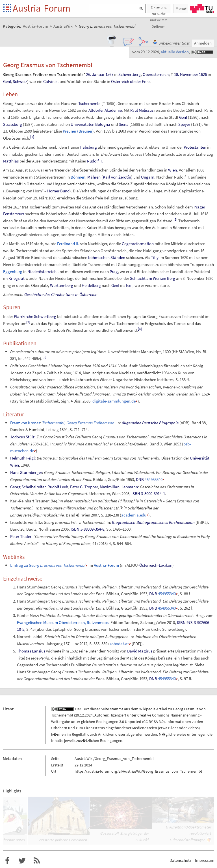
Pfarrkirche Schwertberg (35, 316)
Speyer (184, 124)
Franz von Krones (25, 423)
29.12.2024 (84, 715)
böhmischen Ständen (107, 257)
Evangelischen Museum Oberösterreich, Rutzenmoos (63, 622)
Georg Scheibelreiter (28, 487)
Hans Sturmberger (26, 472)
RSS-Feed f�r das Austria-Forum (37, 861)
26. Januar (95, 74)
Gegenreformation (138, 244)
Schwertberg (130, 74)
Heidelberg (91, 285)
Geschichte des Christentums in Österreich (61, 294)
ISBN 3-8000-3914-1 (148, 494)
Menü (180, 8)
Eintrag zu (48, 565)
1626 (203, 74)
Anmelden (203, 43)
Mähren (94, 177)
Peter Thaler (21, 536)
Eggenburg (13, 272)
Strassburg (13, 124)
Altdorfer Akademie (105, 110)
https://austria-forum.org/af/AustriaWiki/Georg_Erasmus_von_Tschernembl (138, 771)
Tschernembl (89, 103)
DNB (140, 479)
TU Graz (202, 8)
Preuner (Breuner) (78, 131)
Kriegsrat (17, 278)
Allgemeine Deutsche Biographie (150, 423)
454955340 (154, 479)
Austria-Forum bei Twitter (22, 861)
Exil (129, 285)
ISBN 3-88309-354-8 (87, 529)
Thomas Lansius (31, 651)
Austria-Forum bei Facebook (7, 861)
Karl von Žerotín (117, 177)
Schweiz (20, 81)
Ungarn (148, 177)
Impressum (205, 860)
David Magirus (140, 651)
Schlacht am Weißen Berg (153, 278)
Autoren (101, 715)
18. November (186, 74)
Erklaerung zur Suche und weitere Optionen (159, 9)
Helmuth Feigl (22, 458)
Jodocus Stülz (22, 437)
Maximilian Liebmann (119, 487)
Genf (7, 81)
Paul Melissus (142, 110)
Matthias (11, 161)
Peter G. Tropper (84, 487)
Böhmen (78, 177)
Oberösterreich (156, 74)
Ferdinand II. (68, 244)
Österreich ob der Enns (131, 81)
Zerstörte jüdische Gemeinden (63, 840)
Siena (124, 124)
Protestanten (195, 147)
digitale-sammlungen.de (114, 401)
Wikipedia (147, 709)
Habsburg (88, 147)
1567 (109, 74)
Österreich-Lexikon (156, 565)
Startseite (8, 9)
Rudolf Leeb (58, 487)
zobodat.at (119, 644)
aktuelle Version (175, 52)
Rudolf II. (95, 161)
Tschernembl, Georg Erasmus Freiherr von (78, 423)
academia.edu (134, 515)
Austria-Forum (42, 8)
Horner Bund (58, 191)
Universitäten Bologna (90, 124)
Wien (172, 170)
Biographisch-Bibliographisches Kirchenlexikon (153, 522)
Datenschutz (180, 860)
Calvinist (51, 81)
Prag (114, 272)
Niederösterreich (42, 272)
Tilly (155, 257)
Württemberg (62, 285)
